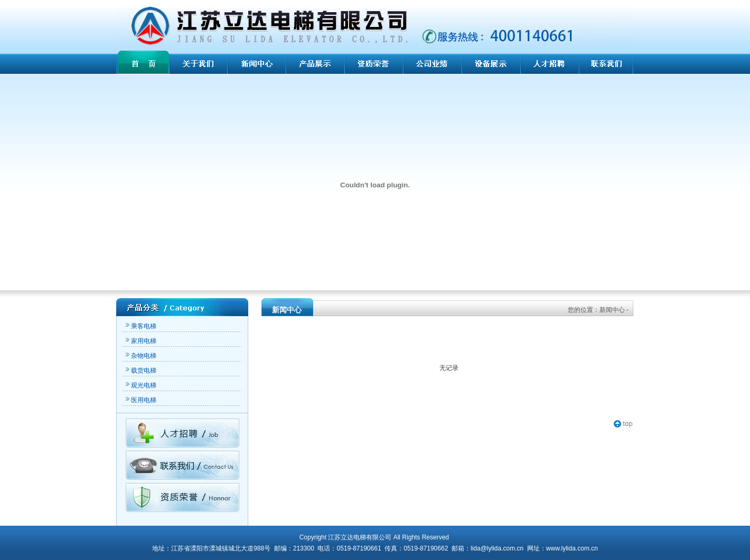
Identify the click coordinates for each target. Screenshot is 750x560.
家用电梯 (140, 341)
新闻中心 (612, 310)
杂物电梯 (140, 356)
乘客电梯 (140, 326)
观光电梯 (140, 385)
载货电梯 (140, 371)
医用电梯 (140, 400)
